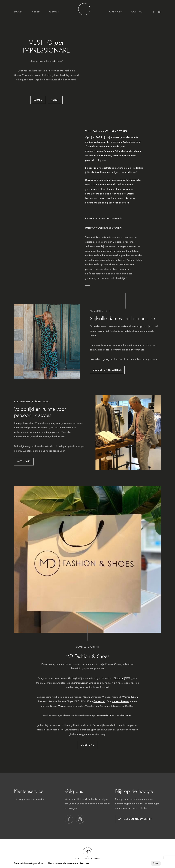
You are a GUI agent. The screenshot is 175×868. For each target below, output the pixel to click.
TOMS (113, 716)
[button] (69, 819)
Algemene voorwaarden (32, 799)
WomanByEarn (130, 697)
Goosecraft (99, 701)
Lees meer (85, 863)
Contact (138, 12)
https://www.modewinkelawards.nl (103, 228)
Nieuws (54, 12)
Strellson (118, 678)
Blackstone (125, 716)
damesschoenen (121, 701)
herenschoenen (80, 683)
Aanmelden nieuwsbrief (135, 819)
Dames (18, 12)
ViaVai (62, 706)
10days (86, 697)
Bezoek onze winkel (107, 370)
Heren (36, 12)
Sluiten (156, 863)
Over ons (116, 12)
